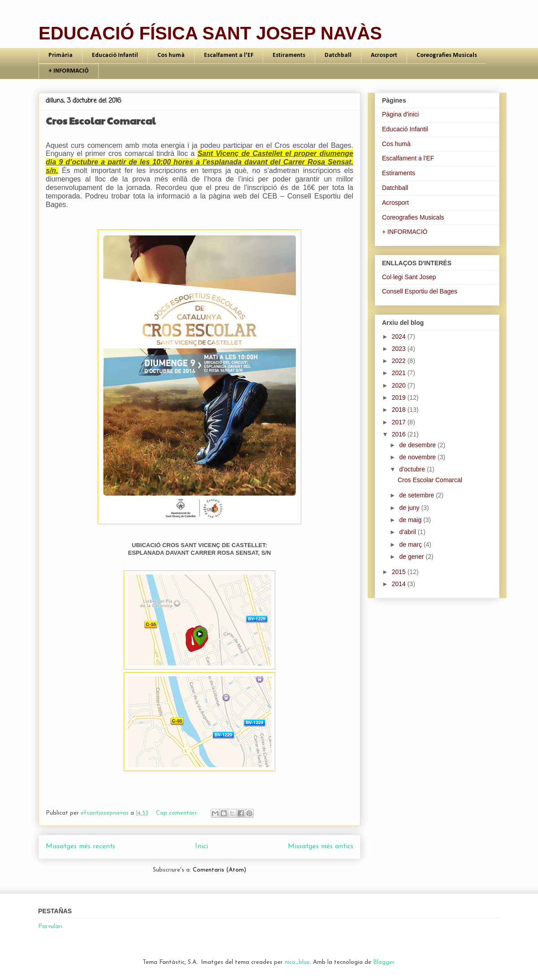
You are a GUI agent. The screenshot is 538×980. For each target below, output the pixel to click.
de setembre (417, 495)
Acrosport (384, 55)
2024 (400, 337)
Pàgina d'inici (400, 114)
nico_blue (297, 962)
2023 (400, 349)
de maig (411, 520)
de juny (410, 508)
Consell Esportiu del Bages (420, 291)
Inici (202, 846)
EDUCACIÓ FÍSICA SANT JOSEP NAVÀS (210, 33)
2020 (400, 385)
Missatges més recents (80, 846)
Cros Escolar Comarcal (101, 121)
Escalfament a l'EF (229, 55)
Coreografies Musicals (447, 55)
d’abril (408, 532)
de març (411, 544)
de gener (412, 557)
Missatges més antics (321, 846)
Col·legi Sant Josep (409, 277)
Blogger (384, 962)
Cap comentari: (178, 813)
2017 (400, 422)
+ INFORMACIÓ (69, 71)
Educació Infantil (115, 55)
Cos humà (171, 55)
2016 (400, 434)
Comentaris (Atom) (219, 870)
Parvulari (50, 926)
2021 (400, 373)
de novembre (418, 457)
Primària (61, 55)
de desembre (418, 445)
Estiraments (289, 55)
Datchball (338, 55)
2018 (400, 410)
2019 (400, 397)
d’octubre (413, 469)
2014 (400, 584)
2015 (400, 572)
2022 (400, 361)
